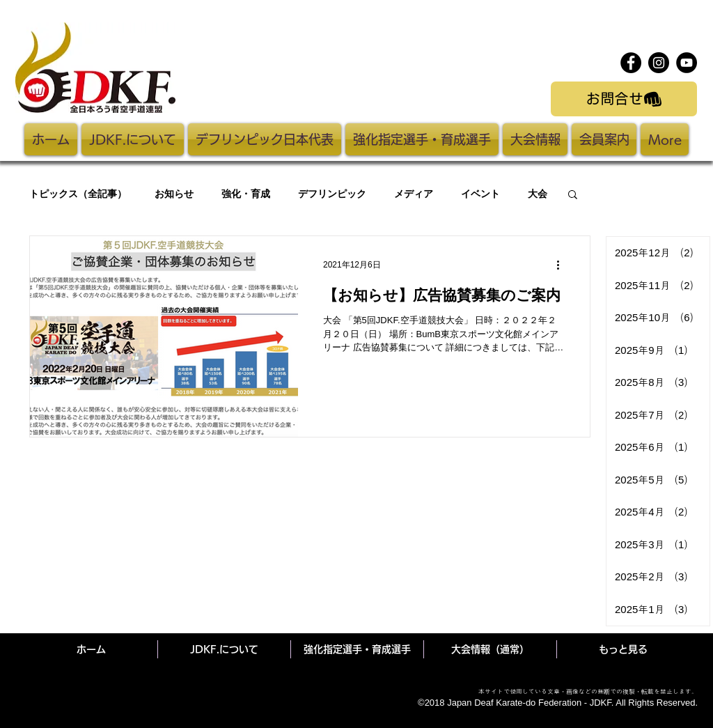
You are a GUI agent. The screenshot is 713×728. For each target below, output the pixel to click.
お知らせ (174, 194)
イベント (480, 194)
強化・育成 (246, 194)
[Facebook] (631, 63)
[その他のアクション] (563, 265)
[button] (573, 195)
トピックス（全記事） (78, 194)
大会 (538, 194)
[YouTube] (687, 63)
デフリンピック (332, 194)
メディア (414, 194)
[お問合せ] (624, 99)
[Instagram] (659, 63)
